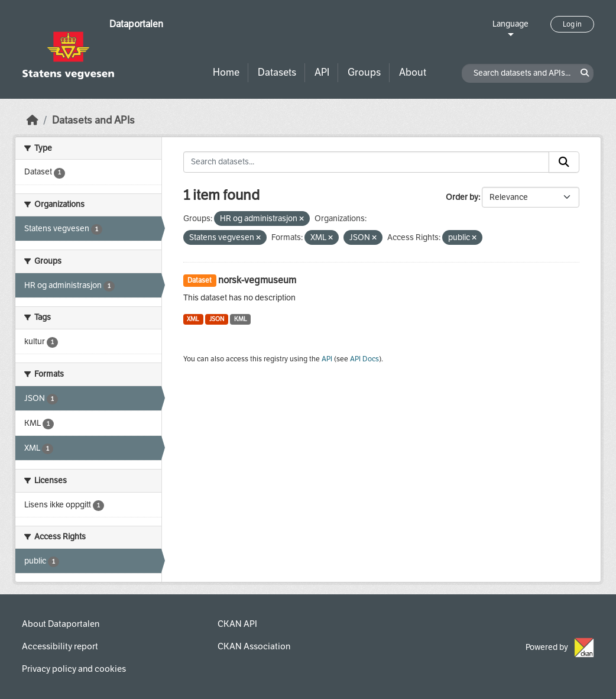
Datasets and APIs (93, 120)
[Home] (33, 120)
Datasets (277, 72)
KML (241, 319)
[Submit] (564, 162)
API (322, 72)
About (413, 72)
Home (226, 72)
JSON (217, 319)
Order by (462, 197)
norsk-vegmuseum (257, 280)
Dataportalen (136, 24)
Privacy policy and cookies (74, 669)
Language (510, 24)
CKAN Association (254, 646)
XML (193, 319)
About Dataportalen (61, 624)
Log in (572, 24)
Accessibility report (60, 646)
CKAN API (237, 624)
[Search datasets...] (367, 162)
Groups (364, 72)
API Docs (364, 359)
